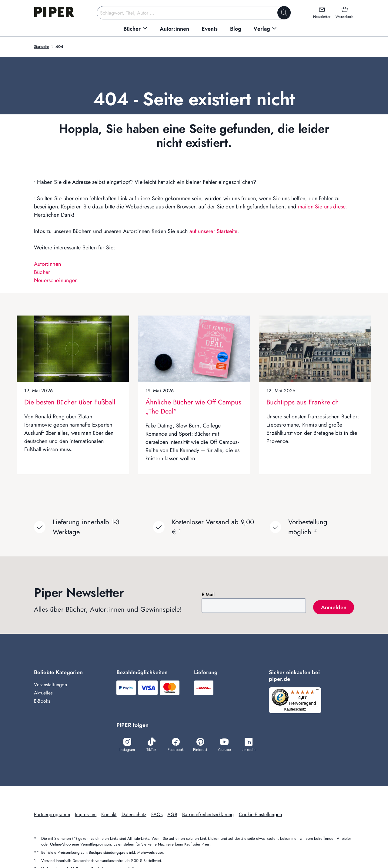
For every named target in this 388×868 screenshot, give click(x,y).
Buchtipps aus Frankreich (303, 402)
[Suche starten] (284, 13)
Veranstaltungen (50, 685)
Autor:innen (47, 264)
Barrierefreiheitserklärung (208, 815)
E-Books (42, 701)
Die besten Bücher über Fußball (70, 402)
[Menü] (319, 691)
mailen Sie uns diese (322, 207)
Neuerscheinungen (56, 280)
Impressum (86, 815)
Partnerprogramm (52, 815)
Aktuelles (43, 693)
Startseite (42, 47)
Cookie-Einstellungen (261, 815)
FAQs (157, 815)
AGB (172, 815)
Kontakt (109, 815)
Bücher (42, 272)
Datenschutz (134, 815)
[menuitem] (135, 29)
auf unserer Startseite (213, 231)
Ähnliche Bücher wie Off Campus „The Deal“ (193, 407)
